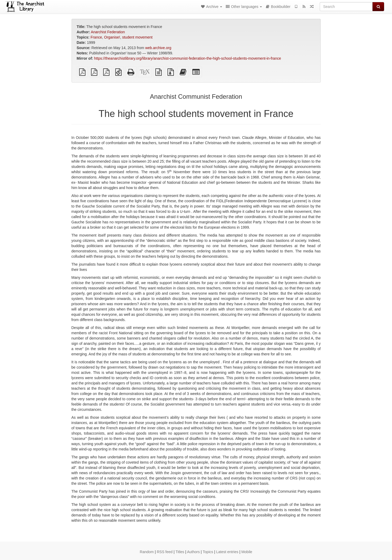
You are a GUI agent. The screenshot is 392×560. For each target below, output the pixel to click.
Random (147, 552)
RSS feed (165, 552)
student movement (137, 37)
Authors (193, 552)
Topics (208, 552)
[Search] (346, 7)
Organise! (112, 37)
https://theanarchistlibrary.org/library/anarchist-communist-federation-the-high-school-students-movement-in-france (188, 58)
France (96, 37)
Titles (180, 552)
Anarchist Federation (108, 32)
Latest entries (227, 552)
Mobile (247, 552)
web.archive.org (158, 48)
